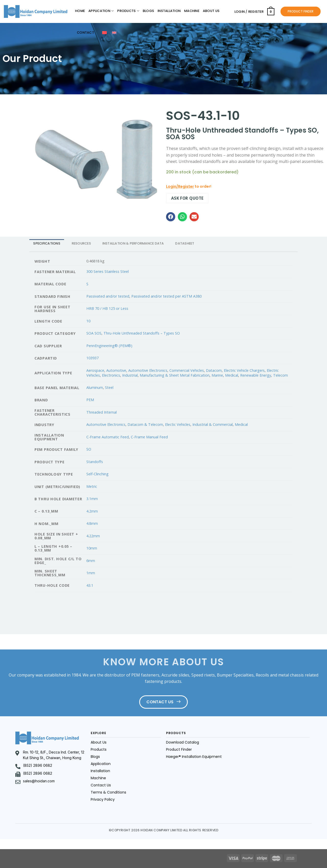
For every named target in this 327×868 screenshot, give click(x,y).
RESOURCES (81, 243)
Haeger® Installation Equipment (194, 757)
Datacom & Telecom (145, 424)
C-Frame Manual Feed (149, 437)
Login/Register (180, 186)
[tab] (47, 243)
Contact (85, 33)
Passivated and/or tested (108, 296)
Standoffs (95, 462)
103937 (92, 358)
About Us (211, 11)
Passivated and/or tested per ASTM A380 (166, 296)
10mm (92, 548)
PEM (90, 400)
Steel (109, 387)
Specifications (47, 243)
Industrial (130, 375)
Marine (217, 375)
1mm (91, 573)
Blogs (148, 11)
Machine (192, 11)
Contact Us (101, 785)
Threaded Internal (102, 412)
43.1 (90, 585)
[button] (171, 217)
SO (89, 449)
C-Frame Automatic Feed (108, 437)
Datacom (214, 370)
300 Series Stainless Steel (108, 271)
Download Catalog (183, 742)
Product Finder (179, 749)
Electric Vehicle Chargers (244, 370)
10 (88, 321)
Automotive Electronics (148, 370)
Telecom (281, 375)
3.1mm (92, 499)
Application (101, 11)
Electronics (111, 375)
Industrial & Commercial (213, 424)
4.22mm (93, 536)
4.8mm (92, 523)
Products (128, 11)
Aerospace (95, 370)
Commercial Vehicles (187, 370)
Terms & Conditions (108, 792)
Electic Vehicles (178, 424)
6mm (91, 561)
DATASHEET (185, 243)
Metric (92, 486)
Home (80, 11)
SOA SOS (94, 333)
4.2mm (92, 511)
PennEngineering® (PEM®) (109, 346)
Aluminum (95, 387)
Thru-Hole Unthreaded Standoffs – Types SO (142, 333)
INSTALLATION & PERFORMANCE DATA (133, 243)
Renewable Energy (256, 375)
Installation (169, 11)
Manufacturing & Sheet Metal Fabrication (175, 375)
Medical (232, 375)
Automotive (116, 370)
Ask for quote (187, 198)
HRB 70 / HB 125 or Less (107, 308)
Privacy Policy (103, 799)
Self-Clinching (97, 474)
